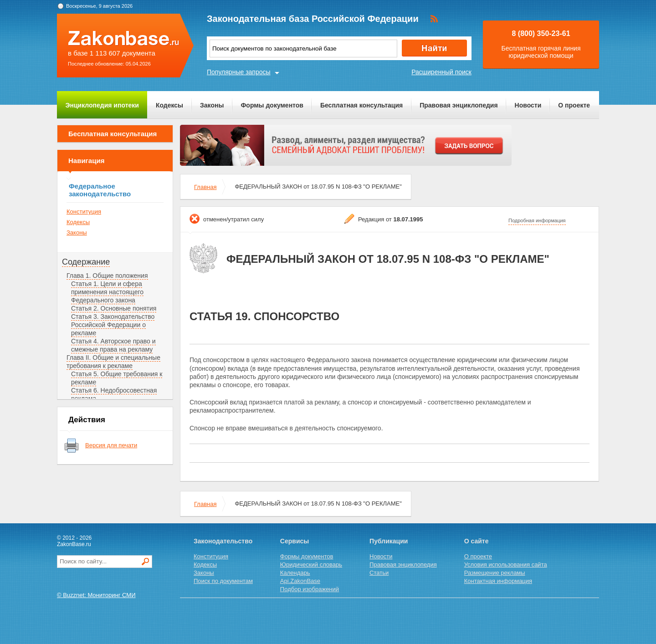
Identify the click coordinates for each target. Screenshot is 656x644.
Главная (205, 187)
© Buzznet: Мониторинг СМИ (96, 595)
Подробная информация (537, 220)
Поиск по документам (223, 581)
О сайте (477, 541)
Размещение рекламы (495, 573)
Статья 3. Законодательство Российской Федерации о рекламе (113, 325)
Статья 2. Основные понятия (114, 308)
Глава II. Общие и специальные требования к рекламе (113, 362)
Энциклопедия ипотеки (102, 105)
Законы (212, 105)
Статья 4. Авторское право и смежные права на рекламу (113, 345)
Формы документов (272, 105)
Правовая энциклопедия (459, 105)
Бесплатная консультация (361, 105)
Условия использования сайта (506, 565)
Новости (528, 105)
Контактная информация (498, 581)
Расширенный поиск (441, 72)
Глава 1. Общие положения (107, 276)
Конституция (84, 212)
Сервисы (295, 541)
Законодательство (223, 541)
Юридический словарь (311, 565)
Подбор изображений (310, 589)
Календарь (295, 573)
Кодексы (169, 105)
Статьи (379, 573)
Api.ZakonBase (300, 581)
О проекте (574, 105)
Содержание (86, 262)
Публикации (389, 541)
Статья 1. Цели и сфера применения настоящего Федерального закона (107, 292)
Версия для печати (111, 445)
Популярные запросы (239, 72)
